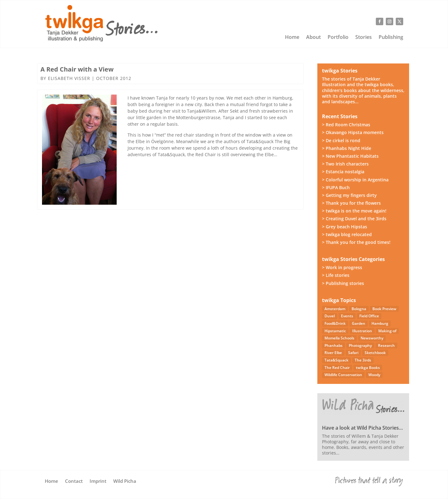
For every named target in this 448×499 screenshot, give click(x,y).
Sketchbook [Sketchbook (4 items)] (375, 353)
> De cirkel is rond (341, 140)
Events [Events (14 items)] (347, 316)
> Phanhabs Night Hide (347, 148)
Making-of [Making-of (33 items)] (387, 331)
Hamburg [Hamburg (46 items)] (380, 323)
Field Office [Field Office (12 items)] (369, 316)
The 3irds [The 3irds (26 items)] (363, 360)
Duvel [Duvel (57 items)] (330, 316)
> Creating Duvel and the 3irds (354, 219)
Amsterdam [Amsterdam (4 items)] (335, 309)
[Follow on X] (399, 21)
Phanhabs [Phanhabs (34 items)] (334, 345)
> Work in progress (342, 267)
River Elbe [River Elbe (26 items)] (333, 353)
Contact (74, 481)
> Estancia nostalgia (343, 172)
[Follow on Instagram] (390, 21)
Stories (364, 38)
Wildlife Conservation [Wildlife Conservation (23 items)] (343, 375)
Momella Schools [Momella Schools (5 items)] (339, 338)
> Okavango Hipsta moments (353, 132)
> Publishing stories (343, 283)
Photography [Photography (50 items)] (360, 345)
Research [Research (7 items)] (386, 345)
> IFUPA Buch (336, 187)
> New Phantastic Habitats (350, 156)
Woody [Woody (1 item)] (374, 375)
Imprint (98, 481)
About (313, 38)
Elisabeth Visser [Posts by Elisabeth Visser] (69, 78)
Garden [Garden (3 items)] (359, 323)
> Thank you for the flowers (351, 203)
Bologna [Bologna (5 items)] (359, 309)
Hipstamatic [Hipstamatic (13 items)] (335, 331)
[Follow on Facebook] (380, 21)
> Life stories (336, 275)
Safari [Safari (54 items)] (353, 353)
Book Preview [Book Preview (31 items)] (384, 309)
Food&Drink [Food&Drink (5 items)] (335, 323)
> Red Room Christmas (346, 125)
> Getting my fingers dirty (349, 195)
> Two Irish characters (345, 164)
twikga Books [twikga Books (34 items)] (368, 368)
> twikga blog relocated (347, 234)
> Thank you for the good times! (356, 242)
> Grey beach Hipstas (345, 227)
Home (292, 38)
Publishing (391, 38)
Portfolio (338, 38)
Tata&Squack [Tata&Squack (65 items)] (336, 360)
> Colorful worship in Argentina (355, 180)
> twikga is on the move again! (354, 211)
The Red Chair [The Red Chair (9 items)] (337, 368)
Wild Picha (125, 481)
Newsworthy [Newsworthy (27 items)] (372, 338)
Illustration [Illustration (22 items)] (362, 331)
